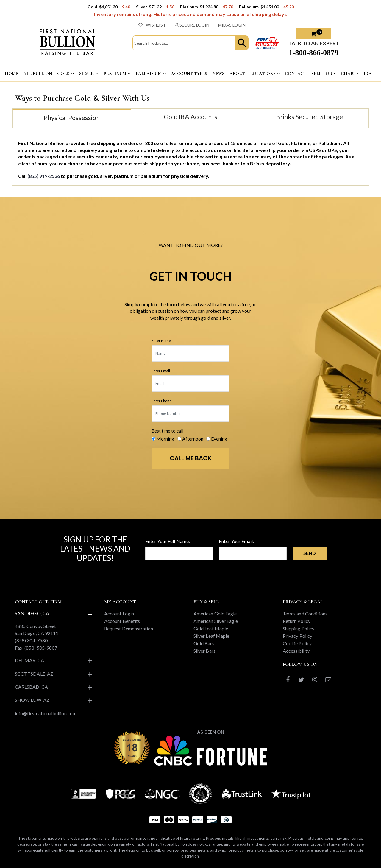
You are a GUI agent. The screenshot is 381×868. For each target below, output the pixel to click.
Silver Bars (204, 651)
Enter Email (161, 371)
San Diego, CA (32, 613)
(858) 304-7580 (31, 640)
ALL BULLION (38, 74)
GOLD (63, 74)
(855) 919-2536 (44, 176)
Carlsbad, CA (31, 687)
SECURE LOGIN (192, 25)
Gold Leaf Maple (211, 628)
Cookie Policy (297, 643)
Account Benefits (122, 621)
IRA (368, 74)
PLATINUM (115, 74)
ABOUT (237, 74)
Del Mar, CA (29, 660)
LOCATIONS (263, 74)
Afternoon (193, 439)
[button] (242, 43)
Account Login (119, 613)
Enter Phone (161, 401)
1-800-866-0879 (313, 53)
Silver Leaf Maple (211, 636)
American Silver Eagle (216, 621)
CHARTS (350, 74)
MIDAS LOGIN (232, 25)
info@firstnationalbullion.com (46, 713)
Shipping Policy (299, 628)
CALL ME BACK (191, 458)
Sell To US (324, 74)
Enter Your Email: (236, 541)
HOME (11, 74)
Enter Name (161, 341)
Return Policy (297, 621)
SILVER (87, 74)
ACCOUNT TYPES (189, 74)
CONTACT (296, 74)
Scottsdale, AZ (34, 674)
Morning (165, 439)
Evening (219, 439)
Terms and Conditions (305, 613)
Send (310, 553)
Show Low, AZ (32, 700)
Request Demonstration (129, 628)
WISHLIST (152, 25)
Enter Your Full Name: (168, 541)
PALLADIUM (149, 74)
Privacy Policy (298, 636)
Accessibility (296, 651)
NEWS (218, 74)
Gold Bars (204, 643)
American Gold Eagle (215, 613)
